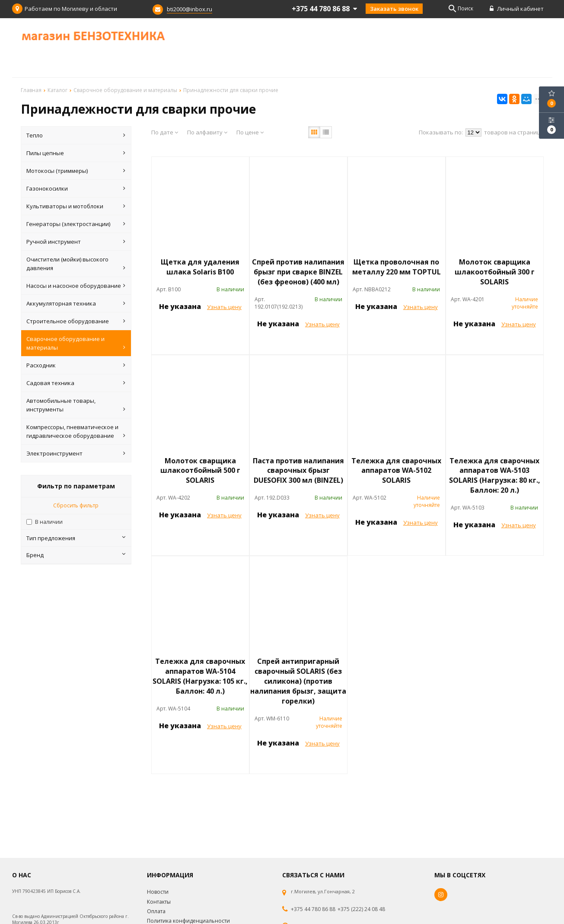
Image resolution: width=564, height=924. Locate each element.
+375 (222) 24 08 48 (361, 909)
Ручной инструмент (76, 242)
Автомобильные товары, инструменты (76, 405)
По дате (165, 132)
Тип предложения (76, 538)
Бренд (76, 555)
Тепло (76, 135)
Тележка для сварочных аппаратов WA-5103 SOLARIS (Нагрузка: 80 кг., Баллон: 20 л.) (495, 476)
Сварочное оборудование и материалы (76, 343)
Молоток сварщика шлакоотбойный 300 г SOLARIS (495, 272)
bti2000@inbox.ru (190, 9)
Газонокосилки (76, 188)
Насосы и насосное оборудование (76, 286)
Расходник (76, 365)
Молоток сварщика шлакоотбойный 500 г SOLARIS (200, 471)
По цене (250, 132)
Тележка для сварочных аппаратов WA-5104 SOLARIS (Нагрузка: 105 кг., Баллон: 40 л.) (200, 676)
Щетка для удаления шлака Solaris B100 (200, 267)
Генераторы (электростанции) (76, 224)
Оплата (156, 911)
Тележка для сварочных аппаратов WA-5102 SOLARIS (396, 471)
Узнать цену (224, 307)
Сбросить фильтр (76, 505)
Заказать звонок (394, 9)
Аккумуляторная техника (76, 303)
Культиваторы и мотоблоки (76, 206)
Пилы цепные (76, 153)
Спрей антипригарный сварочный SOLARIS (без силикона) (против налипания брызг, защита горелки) (298, 681)
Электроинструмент (76, 453)
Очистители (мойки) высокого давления (76, 264)
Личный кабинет (517, 9)
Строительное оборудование (76, 321)
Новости (158, 892)
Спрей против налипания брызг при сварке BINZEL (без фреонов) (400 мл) (298, 272)
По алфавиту (207, 132)
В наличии (49, 522)
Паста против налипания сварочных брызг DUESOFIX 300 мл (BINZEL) (298, 471)
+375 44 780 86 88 (313, 909)
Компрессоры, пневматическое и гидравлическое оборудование (76, 432)
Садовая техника (76, 383)
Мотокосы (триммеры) (76, 171)
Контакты (159, 902)
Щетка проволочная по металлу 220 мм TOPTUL (397, 267)
